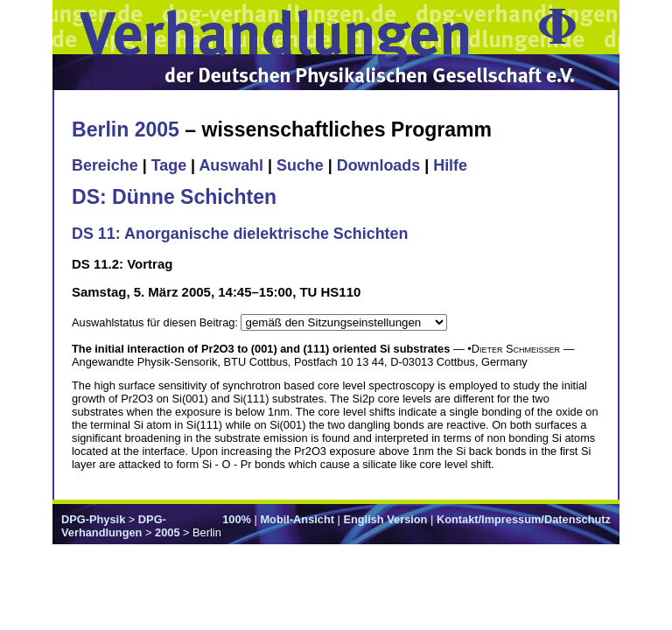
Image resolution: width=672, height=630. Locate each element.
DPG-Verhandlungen (114, 526)
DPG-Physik (93, 519)
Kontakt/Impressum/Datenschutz (524, 519)
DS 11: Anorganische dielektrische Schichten (240, 234)
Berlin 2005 (126, 129)
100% (237, 519)
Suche (300, 165)
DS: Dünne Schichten (174, 197)
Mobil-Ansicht (297, 519)
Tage (169, 165)
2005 (167, 532)
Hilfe (450, 165)
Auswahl (231, 165)
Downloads (379, 165)
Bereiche (105, 165)
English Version (385, 519)
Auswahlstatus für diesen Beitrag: (156, 322)
